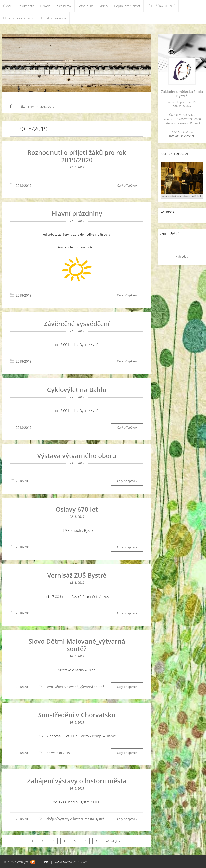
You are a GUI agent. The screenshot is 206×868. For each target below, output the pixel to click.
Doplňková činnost (127, 6)
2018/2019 (24, 186)
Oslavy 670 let (77, 509)
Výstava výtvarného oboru (77, 456)
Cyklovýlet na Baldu (77, 390)
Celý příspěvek (127, 185)
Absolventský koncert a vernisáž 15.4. (182, 196)
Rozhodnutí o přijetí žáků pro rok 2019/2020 (77, 156)
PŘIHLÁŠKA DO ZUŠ (161, 6)
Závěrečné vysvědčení (77, 324)
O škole (45, 6)
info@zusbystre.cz (182, 136)
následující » (113, 841)
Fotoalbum (85, 6)
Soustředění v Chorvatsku (77, 715)
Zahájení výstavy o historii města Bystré (75, 819)
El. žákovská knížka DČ (19, 18)
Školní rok (64, 6)
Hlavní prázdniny (77, 213)
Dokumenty (25, 6)
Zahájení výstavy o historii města (77, 781)
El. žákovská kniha (54, 18)
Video (104, 6)
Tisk (45, 862)
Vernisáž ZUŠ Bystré (77, 575)
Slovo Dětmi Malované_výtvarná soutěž (77, 645)
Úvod (7, 6)
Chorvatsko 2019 (57, 753)
